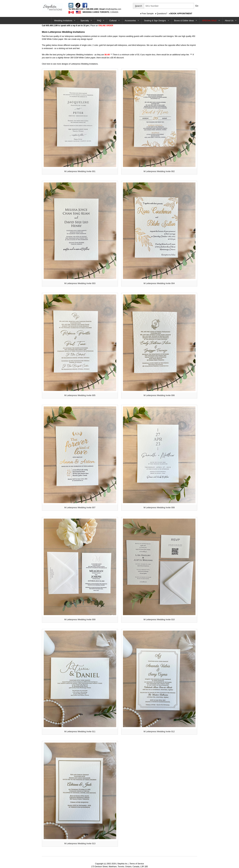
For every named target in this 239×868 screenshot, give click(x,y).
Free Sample (148, 14)
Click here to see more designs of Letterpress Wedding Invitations (70, 64)
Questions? (162, 14)
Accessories (130, 21)
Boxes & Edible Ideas (184, 21)
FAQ (99, 21)
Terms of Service (137, 864)
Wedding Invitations (63, 21)
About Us (229, 21)
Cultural (113, 21)
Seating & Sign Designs (155, 21)
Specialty (85, 21)
